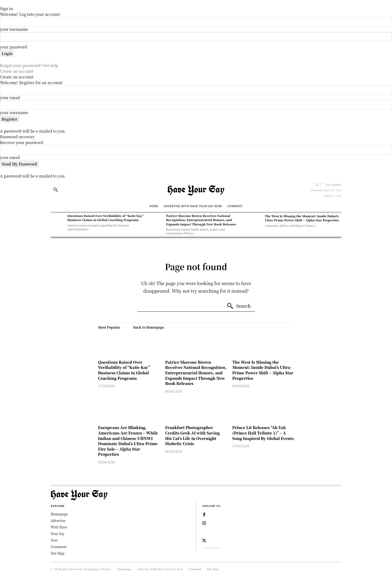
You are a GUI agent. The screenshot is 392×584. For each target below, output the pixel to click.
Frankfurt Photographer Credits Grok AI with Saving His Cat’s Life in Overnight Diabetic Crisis (192, 435)
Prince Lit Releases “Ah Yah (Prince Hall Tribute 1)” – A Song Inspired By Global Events (263, 433)
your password (14, 47)
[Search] (239, 306)
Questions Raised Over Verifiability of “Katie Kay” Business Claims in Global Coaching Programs (105, 218)
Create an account (17, 71)
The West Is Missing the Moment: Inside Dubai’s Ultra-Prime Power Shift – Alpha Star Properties (302, 218)
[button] (56, 189)
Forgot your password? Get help (29, 65)
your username (14, 29)
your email (10, 97)
